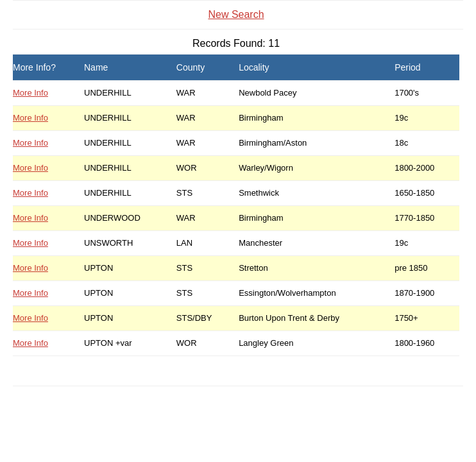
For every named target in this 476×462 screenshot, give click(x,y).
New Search (236, 14)
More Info (30, 93)
